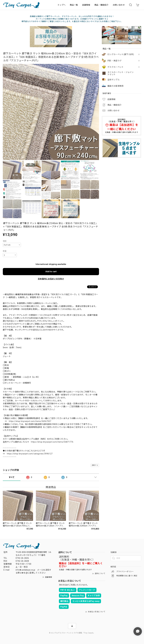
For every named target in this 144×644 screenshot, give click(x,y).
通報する (95, 465)
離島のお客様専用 (116, 86)
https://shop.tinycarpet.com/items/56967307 (30, 421)
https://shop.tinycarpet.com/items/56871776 (52, 442)
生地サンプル (113, 80)
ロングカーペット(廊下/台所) (121, 54)
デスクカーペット (116, 67)
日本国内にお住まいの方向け (51, 279)
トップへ (62, 5)
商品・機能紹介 (101, 5)
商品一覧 (74, 5)
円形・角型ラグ (114, 61)
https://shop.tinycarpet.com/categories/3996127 (30, 454)
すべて (12, 477)
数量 (5, 251)
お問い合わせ (119, 5)
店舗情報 (86, 5)
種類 (5, 241)
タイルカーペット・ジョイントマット (121, 73)
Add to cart (51, 272)
